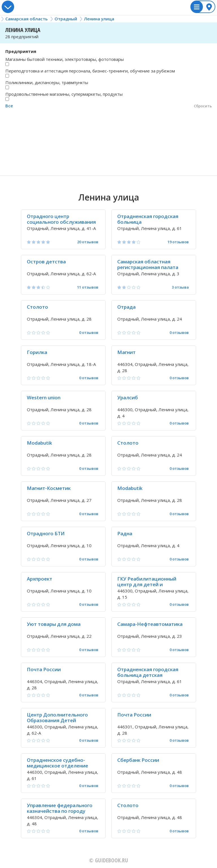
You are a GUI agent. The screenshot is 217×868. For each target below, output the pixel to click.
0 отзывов (89, 333)
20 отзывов (88, 242)
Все (9, 106)
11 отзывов (88, 287)
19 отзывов (178, 242)
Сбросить (203, 106)
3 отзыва (180, 287)
